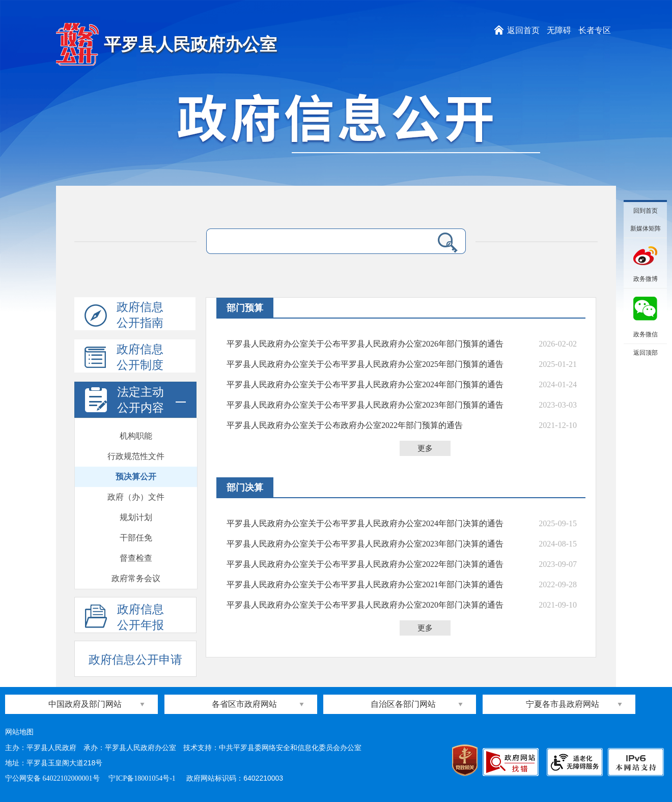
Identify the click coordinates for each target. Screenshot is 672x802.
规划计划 (136, 517)
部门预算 (245, 308)
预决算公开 (136, 477)
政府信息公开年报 (124, 618)
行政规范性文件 (136, 456)
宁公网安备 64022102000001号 (52, 778)
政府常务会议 (136, 578)
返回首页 (523, 30)
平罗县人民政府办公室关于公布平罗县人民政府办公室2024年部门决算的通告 (365, 523)
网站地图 (19, 732)
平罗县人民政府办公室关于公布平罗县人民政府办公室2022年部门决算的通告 (365, 564)
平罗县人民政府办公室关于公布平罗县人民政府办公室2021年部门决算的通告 (365, 584)
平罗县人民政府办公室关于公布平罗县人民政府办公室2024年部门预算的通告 (365, 384)
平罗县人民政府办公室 (190, 45)
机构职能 (136, 436)
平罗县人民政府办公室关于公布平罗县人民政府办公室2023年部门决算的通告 (365, 544)
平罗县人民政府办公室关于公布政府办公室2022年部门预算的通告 (345, 425)
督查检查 (136, 558)
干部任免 (136, 538)
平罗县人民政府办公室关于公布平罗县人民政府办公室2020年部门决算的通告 (365, 605)
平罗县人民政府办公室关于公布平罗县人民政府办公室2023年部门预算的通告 (365, 405)
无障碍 (559, 30)
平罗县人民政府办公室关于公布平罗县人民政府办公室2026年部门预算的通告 (365, 344)
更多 (425, 448)
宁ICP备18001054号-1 (143, 778)
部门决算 (245, 488)
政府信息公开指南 (124, 316)
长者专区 (595, 30)
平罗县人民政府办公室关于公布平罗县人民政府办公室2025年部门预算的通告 (365, 364)
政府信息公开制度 (124, 358)
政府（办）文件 (136, 497)
